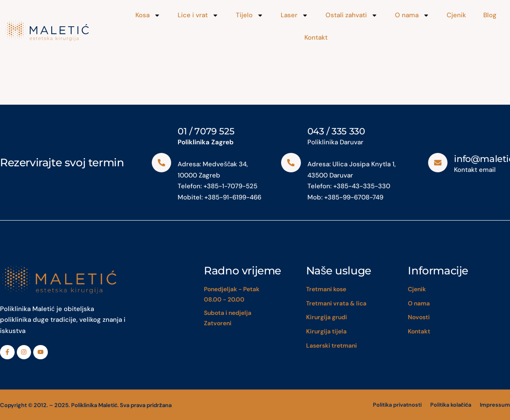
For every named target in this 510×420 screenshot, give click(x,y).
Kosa (148, 15)
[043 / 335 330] (291, 162)
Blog (490, 15)
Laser (294, 15)
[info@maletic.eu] (438, 162)
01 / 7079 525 (206, 131)
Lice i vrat (198, 15)
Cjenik (456, 15)
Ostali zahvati (352, 15)
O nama (412, 15)
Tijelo (250, 15)
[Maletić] (61, 31)
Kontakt (316, 37)
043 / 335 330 (336, 131)
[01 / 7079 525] (162, 162)
